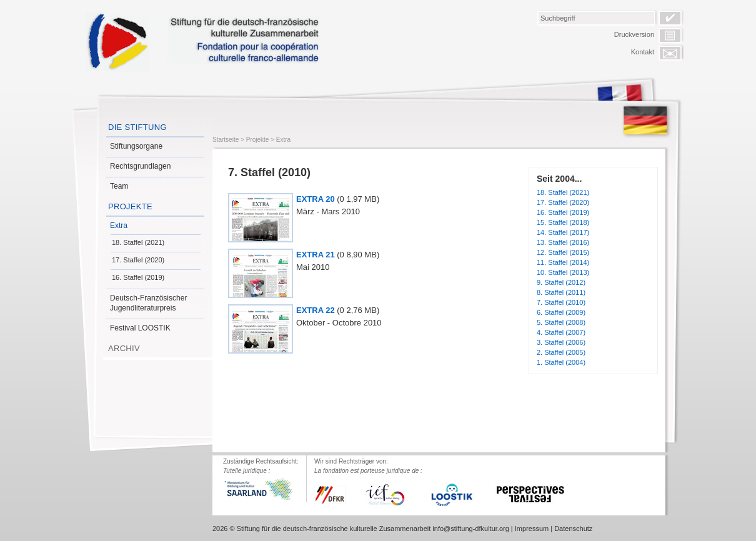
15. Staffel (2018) (563, 222)
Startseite (226, 140)
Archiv (124, 348)
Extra (119, 226)
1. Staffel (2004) (561, 362)
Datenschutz (573, 529)
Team (119, 186)
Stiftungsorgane (136, 146)
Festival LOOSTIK (140, 328)
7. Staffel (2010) (561, 302)
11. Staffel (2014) (563, 262)
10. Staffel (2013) (563, 272)
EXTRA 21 (316, 255)
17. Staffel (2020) (138, 260)
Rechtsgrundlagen (140, 166)
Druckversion (634, 34)
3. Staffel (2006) (561, 342)
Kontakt (643, 52)
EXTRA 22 (316, 310)
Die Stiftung (137, 127)
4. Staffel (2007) (561, 332)
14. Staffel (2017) (563, 232)
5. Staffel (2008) (561, 322)
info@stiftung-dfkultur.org (470, 529)
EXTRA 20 (316, 199)
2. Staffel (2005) (561, 352)
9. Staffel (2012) (561, 282)
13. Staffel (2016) (563, 242)
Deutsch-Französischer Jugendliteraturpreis (148, 303)
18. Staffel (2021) (138, 242)
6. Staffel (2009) (561, 312)
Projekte (130, 206)
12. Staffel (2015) (563, 252)
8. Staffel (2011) (561, 292)
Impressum (532, 529)
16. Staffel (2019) (138, 277)
